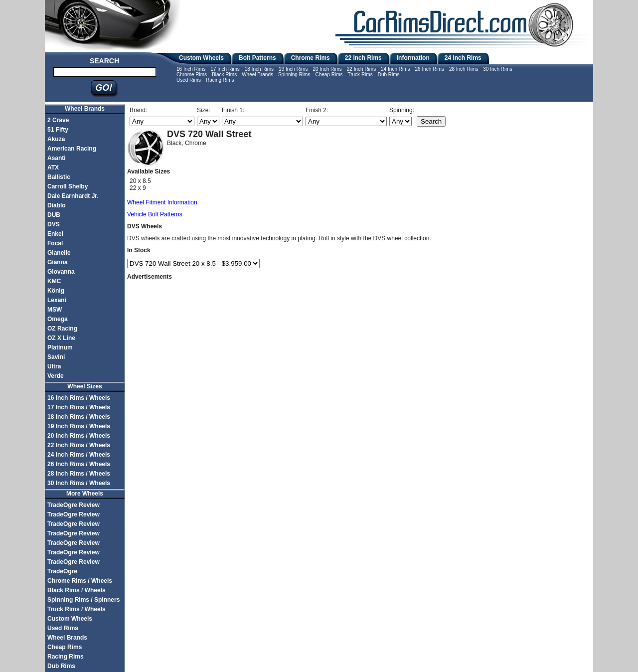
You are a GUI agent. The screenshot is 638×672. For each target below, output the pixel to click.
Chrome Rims (311, 58)
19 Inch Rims (293, 69)
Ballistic (59, 177)
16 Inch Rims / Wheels (79, 398)
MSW (55, 310)
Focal (55, 243)
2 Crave (58, 120)
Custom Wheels (201, 58)
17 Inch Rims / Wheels (79, 407)
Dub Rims (389, 75)
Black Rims (224, 75)
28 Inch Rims (464, 69)
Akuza (56, 139)
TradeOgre (62, 571)
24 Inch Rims (463, 58)
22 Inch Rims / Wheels (79, 445)
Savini (56, 357)
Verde (56, 376)
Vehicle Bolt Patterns (155, 214)
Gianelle (59, 253)
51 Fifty (58, 130)
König (56, 291)
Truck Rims (360, 75)
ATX (53, 168)
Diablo (57, 205)
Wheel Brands (257, 75)
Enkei (55, 234)
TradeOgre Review (74, 505)
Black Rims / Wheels (77, 590)
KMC (54, 281)
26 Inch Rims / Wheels (79, 464)
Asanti (57, 158)
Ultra (54, 366)
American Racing (72, 149)
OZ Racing (62, 329)
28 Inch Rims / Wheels (79, 474)
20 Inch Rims (327, 69)
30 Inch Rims (497, 69)
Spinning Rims (294, 75)
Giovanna (61, 272)
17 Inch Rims (225, 69)
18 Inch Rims (259, 69)
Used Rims (189, 80)
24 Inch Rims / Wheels (79, 455)
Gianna (58, 262)
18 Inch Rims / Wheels (79, 417)
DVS (54, 224)
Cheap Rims (329, 75)
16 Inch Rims (191, 69)
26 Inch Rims (430, 69)
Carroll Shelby (68, 186)
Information (413, 58)
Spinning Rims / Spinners (83, 600)
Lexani (57, 300)
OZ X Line (61, 338)
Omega (58, 319)
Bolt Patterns (257, 58)
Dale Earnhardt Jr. (73, 196)
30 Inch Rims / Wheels (79, 483)
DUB (54, 215)
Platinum (60, 347)
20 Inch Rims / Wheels (79, 436)
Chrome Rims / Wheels (80, 581)
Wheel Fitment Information (162, 202)
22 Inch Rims (363, 58)
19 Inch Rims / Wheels (79, 426)
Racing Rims (220, 80)
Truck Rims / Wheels (77, 609)
